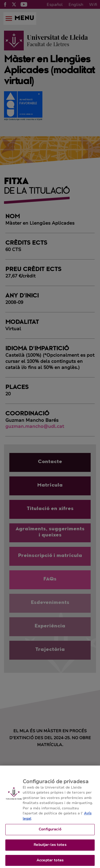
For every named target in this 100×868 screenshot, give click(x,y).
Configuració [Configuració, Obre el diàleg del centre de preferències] (50, 833)
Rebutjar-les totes (50, 848)
